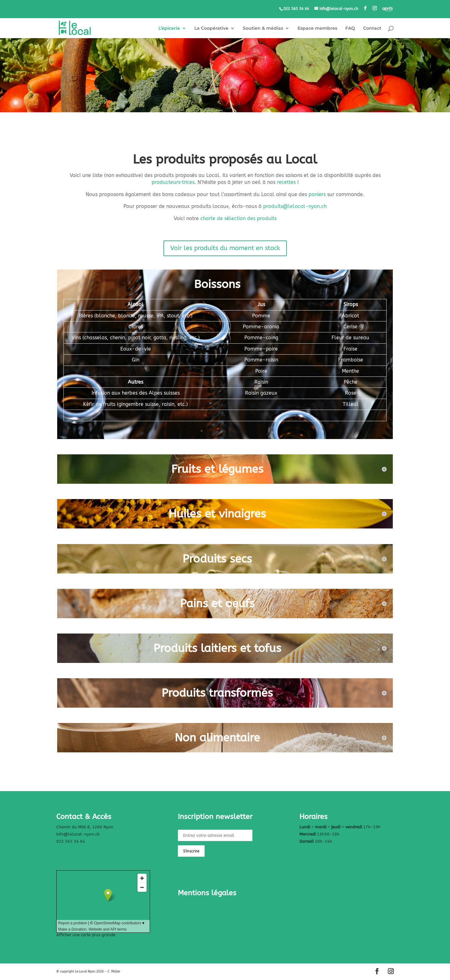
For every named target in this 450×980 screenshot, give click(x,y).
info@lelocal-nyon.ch (78, 834)
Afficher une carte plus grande (86, 935)
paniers (317, 194)
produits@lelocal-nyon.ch (295, 206)
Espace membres (317, 28)
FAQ (350, 28)
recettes (286, 182)
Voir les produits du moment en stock (225, 248)
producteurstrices (173, 182)
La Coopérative (211, 28)
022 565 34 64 (71, 841)
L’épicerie (169, 28)
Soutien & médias (263, 28)
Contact (372, 28)
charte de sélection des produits (238, 218)
